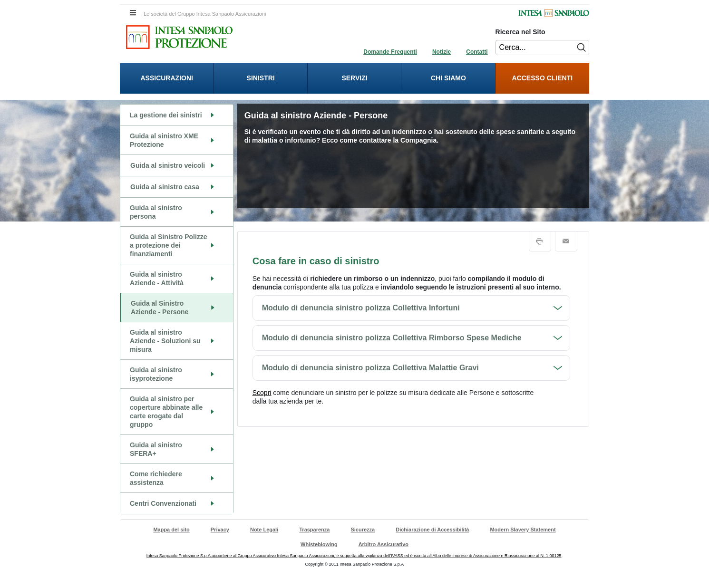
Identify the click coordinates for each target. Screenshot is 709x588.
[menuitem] (167, 78)
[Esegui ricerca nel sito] (580, 48)
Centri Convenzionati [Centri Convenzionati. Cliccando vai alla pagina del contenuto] (163, 503)
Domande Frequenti (390, 52)
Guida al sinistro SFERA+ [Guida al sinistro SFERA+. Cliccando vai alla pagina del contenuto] (156, 449)
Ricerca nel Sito (520, 32)
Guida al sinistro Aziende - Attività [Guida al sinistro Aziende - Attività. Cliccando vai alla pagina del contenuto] (157, 279)
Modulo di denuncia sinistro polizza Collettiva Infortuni (361, 308)
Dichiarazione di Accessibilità (432, 530)
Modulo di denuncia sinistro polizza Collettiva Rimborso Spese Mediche (392, 338)
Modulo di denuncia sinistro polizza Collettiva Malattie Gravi (370, 368)
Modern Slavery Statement (523, 530)
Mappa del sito (171, 530)
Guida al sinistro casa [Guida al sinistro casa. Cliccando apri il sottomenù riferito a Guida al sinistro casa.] (165, 187)
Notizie (442, 52)
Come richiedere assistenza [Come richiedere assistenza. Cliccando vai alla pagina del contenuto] (156, 478)
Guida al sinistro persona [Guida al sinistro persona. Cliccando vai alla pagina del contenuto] (156, 212)
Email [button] (566, 241)
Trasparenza (314, 530)
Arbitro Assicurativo (384, 544)
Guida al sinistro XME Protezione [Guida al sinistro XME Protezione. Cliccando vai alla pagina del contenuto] (164, 140)
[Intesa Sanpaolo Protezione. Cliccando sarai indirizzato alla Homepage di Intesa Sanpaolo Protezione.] (179, 37)
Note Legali (264, 530)
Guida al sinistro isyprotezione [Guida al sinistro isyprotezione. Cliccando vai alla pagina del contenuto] (156, 374)
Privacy (220, 530)
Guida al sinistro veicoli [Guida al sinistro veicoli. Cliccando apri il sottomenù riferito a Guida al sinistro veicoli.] (168, 165)
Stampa (540, 241)
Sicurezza (363, 530)
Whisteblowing (319, 544)
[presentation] (167, 78)
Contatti (477, 52)
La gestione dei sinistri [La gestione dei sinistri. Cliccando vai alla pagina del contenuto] (166, 115)
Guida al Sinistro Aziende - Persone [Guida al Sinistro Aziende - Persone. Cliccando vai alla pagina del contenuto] (160, 308)
